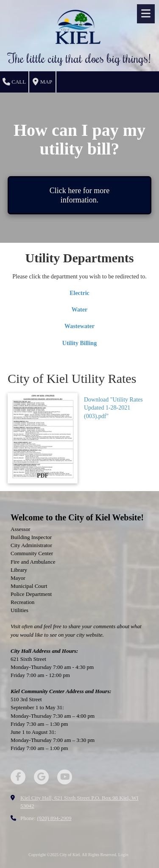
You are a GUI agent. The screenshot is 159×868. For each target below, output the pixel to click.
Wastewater (79, 326)
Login (123, 855)
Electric (79, 293)
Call (14, 82)
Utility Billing (79, 343)
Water (79, 310)
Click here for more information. (79, 195)
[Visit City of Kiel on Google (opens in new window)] (41, 777)
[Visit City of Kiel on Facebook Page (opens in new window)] (18, 777)
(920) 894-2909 (54, 818)
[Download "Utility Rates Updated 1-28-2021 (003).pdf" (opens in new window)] (43, 438)
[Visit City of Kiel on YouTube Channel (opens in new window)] (65, 777)
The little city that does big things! (79, 58)
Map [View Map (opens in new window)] (42, 82)
